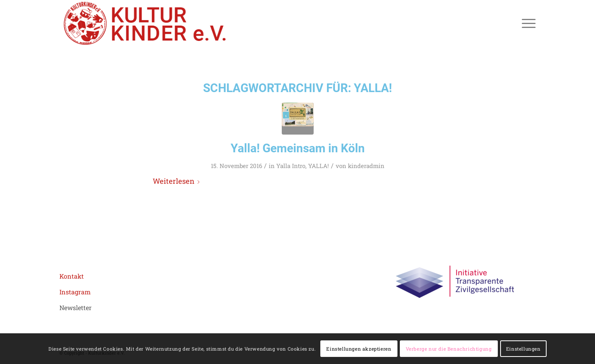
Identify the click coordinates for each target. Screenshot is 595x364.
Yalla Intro (291, 166)
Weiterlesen (178, 181)
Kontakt (72, 276)
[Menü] (526, 23)
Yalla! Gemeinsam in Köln (298, 148)
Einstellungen (523, 349)
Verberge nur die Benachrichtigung (449, 349)
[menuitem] (526, 23)
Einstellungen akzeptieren (359, 349)
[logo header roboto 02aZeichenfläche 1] (146, 23)
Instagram (75, 292)
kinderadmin (366, 166)
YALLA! (319, 166)
